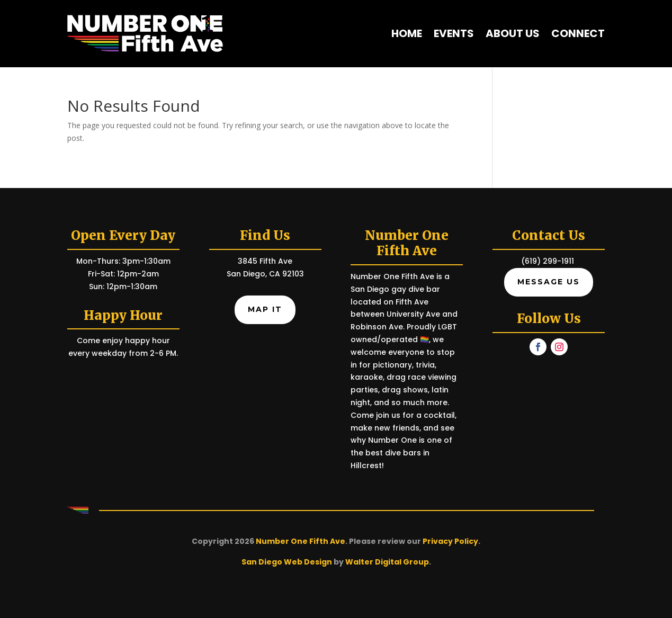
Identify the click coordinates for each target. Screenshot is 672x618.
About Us (513, 33)
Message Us (549, 282)
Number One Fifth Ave (301, 541)
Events (454, 33)
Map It (265, 309)
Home (407, 33)
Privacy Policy (450, 541)
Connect (578, 33)
